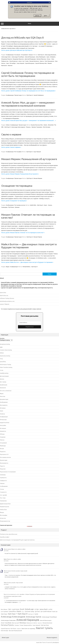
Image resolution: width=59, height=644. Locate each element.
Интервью (3, 408)
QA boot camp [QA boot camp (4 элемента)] (30, 611)
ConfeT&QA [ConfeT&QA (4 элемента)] (15, 609)
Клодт (49, 59)
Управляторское (5, 507)
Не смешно (17, 55)
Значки (50, 205)
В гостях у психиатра (6, 391)
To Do (2, 370)
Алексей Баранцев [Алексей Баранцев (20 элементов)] (28, 620)
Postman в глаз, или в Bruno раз (9, 534)
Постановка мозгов (20, 205)
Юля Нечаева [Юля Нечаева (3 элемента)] (5, 631)
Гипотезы (3, 396)
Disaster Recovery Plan (37, 125)
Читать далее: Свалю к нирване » (11, 147)
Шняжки (17, 207)
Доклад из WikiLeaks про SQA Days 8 (22, 38)
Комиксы (2, 414)
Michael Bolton (26, 267)
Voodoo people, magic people (19, 571)
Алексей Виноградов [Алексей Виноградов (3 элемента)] (46, 620)
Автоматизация (4, 376)
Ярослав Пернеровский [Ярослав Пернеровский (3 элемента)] (15, 631)
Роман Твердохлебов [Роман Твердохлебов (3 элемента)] (26, 625)
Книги (2, 411)
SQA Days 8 (41, 55)
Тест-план (3, 498)
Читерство (3, 518)
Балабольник (4, 385)
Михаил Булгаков (34, 61)
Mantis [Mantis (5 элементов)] (19, 611)
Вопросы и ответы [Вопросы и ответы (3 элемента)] (32, 623)
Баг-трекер (3, 382)
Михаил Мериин (38, 178)
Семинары (3, 475)
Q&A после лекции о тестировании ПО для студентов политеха (17, 540)
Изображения (10, 205)
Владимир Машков (7, 59)
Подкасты (3, 452)
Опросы (2, 440)
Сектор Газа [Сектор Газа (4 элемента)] (45, 625)
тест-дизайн (3, 495)
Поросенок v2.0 (4, 454)
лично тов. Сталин (23, 61)
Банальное (3, 388)
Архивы (2, 338)
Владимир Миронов (18, 59)
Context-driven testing (6, 350)
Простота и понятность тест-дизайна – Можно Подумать (19, 594)
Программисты (4, 463)
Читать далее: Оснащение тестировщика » (14, 201)
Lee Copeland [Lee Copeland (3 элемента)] (4, 612)
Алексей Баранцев (30, 57)
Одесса (42, 61)
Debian (8, 125)
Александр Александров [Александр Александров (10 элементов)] (13, 617)
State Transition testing (6, 367)
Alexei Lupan (7, 549)
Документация (4, 399)
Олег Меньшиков (49, 61)
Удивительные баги (5, 504)
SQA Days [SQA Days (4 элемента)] (4, 614)
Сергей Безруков (30, 63)
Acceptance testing (5, 344)
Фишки (2, 512)
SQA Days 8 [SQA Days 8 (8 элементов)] (22, 614)
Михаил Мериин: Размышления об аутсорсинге (29, 159)
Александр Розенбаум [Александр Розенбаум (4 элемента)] (49, 617)
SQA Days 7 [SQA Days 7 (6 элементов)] (12, 614)
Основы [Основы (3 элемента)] (17, 625)
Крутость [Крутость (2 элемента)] (40, 623)
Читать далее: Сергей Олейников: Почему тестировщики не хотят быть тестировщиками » (28, 91)
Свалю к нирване (11, 134)
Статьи (2, 489)
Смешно (31, 55)
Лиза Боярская (13, 61)
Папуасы (28, 127)
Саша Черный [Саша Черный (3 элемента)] (36, 625)
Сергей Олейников (38, 95)
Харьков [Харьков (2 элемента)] (19, 629)
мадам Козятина (5, 422)
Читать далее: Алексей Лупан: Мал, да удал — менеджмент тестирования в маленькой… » (28, 121)
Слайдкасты (3, 481)
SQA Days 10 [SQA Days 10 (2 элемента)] (31, 614)
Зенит (46, 205)
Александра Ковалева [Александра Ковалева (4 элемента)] (8, 620)
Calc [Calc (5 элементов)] (9, 609)
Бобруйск (53, 57)
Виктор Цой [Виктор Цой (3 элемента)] (15, 623)
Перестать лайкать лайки (18, 549)
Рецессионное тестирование (8, 472)
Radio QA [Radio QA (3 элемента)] (55, 612)
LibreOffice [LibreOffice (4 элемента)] (12, 611)
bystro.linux (3, 292)
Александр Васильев (50, 55)
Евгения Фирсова (41, 59)
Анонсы (2, 379)
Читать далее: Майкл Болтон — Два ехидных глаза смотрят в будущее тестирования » (27, 262)
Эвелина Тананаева (37, 127)
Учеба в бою (3, 510)
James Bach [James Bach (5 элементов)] (43, 609)
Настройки (3, 425)
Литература (3, 420)
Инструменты (4, 405)
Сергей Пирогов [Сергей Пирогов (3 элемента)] (5, 629)
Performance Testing (5, 364)
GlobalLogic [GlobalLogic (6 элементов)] (29, 609)
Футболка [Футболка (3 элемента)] (13, 629)
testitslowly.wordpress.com (7, 301)
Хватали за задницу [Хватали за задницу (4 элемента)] (28, 628)
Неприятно (3, 431)
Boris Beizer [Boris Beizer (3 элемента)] (4, 609)
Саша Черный (20, 63)
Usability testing (4, 373)
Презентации (18, 95)
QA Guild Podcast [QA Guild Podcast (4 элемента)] (46, 611)
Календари (4, 207)
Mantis (45, 125)
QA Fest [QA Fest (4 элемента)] (37, 611)
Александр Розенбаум (18, 57)
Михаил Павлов (38, 237)
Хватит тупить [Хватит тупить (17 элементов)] (44, 628)
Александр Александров (18, 127)
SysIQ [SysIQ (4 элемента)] (36, 614)
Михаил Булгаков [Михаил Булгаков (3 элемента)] (47, 623)
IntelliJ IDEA (33, 205)
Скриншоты (3, 478)
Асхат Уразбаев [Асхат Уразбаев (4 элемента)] (6, 623)
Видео (8, 267)
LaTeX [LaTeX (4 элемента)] (50, 609)
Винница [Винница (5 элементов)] (23, 623)
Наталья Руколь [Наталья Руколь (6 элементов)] (7, 625)
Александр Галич (6, 57)
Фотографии (18, 152)
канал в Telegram (5, 304)
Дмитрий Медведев (30, 59)
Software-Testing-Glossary (7, 298)
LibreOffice (3, 362)
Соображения (4, 486)
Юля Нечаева (47, 127)
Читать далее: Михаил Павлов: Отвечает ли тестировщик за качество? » (23, 233)
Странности (3, 492)
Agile (1, 347)
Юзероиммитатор (5, 521)
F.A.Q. (1, 359)
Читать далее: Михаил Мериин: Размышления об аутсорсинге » (20, 174)
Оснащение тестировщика (17, 186)
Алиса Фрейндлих (41, 57)
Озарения (3, 437)
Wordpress (56, 642)
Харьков (10, 65)
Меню (29, 24)
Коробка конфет (5, 537)
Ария (48, 57)
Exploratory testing (5, 356)
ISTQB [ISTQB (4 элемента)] (37, 609)
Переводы (3, 446)
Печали (2, 449)
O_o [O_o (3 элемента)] (23, 612)
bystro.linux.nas (4, 295)
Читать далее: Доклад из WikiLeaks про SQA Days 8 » (17, 50)
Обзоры (2, 434)
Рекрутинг (3, 469)
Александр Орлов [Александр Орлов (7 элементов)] (34, 617)
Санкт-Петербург (11, 63)
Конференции (10, 55)
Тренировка (3, 501)
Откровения (24, 55)
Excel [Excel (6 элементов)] (22, 609)
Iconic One (39, 642)
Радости (2, 466)
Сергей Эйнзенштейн (41, 63)
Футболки (11, 207)
